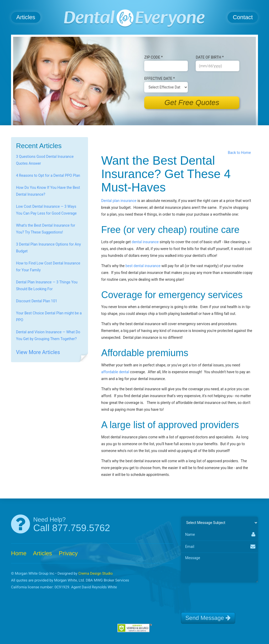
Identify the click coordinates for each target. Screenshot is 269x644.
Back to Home (240, 153)
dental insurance (145, 242)
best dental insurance (143, 266)
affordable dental (115, 372)
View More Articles (38, 352)
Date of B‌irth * (210, 57)
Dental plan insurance (119, 201)
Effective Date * (159, 79)
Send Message (208, 618)
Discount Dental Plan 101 (37, 301)
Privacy (68, 553)
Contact (243, 17)
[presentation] (221, 595)
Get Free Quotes (192, 103)
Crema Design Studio (95, 574)
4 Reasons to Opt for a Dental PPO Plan (48, 175)
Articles (26, 17)
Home (19, 553)
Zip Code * (153, 57)
